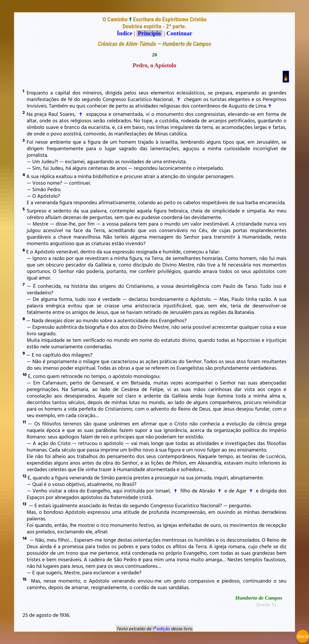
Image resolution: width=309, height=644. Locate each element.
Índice (125, 33)
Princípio (149, 33)
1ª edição (161, 629)
